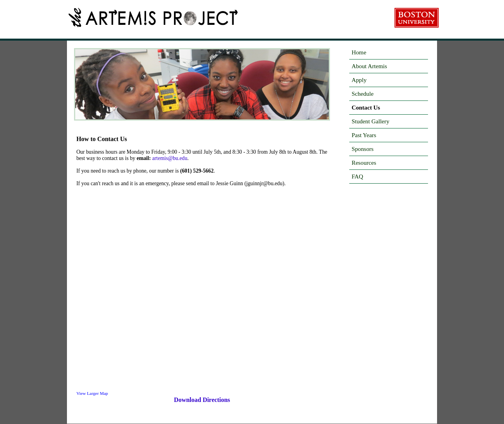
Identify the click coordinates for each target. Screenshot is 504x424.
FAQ (357, 176)
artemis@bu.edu (170, 158)
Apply (359, 80)
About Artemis (369, 66)
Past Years (364, 135)
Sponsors (363, 149)
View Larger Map (92, 393)
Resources (364, 163)
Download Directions (202, 400)
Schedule (363, 94)
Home (359, 52)
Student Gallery (371, 121)
